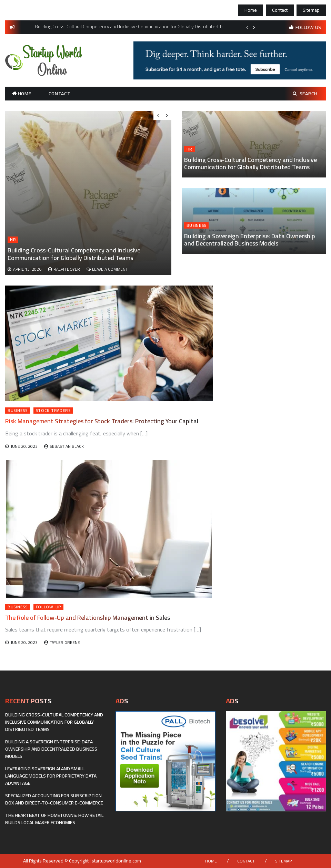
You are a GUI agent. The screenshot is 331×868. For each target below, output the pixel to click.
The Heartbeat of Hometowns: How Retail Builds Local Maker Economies (54, 819)
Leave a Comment (110, 269)
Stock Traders (53, 411)
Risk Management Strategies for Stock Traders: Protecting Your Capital (102, 421)
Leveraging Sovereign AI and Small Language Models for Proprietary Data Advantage (51, 776)
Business (197, 225)
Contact (280, 10)
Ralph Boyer (67, 269)
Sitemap (311, 10)
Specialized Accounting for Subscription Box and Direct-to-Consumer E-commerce (54, 799)
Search (305, 94)
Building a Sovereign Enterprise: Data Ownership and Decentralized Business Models (250, 240)
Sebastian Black (67, 446)
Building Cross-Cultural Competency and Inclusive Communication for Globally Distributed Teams (250, 163)
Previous (247, 27)
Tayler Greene (65, 642)
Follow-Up (48, 607)
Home (251, 10)
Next (254, 27)
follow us (308, 27)
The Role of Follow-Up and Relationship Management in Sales (88, 618)
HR (189, 149)
